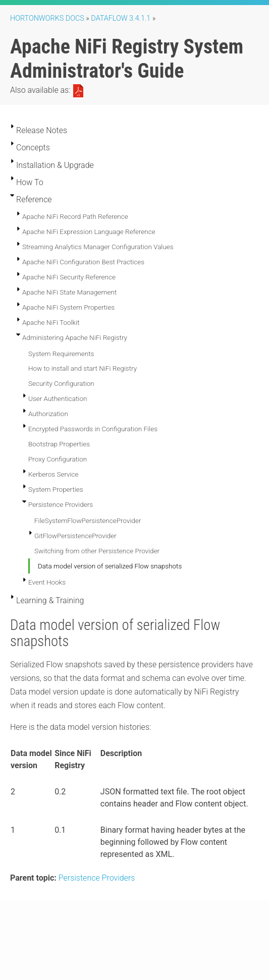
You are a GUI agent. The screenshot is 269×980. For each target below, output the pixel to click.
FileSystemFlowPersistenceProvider (88, 521)
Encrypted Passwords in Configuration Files (93, 429)
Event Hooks (47, 582)
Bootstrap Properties (59, 444)
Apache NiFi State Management (69, 292)
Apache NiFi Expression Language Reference (89, 232)
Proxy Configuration (58, 459)
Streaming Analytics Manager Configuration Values (98, 247)
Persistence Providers (61, 504)
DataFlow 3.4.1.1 (121, 18)
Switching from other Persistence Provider (97, 551)
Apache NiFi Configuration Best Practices (83, 262)
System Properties (56, 489)
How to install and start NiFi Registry (83, 368)
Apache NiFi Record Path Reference (75, 216)
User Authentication (58, 398)
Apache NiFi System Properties (68, 307)
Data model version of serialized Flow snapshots (110, 566)
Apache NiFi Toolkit (51, 322)
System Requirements (61, 354)
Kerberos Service (53, 474)
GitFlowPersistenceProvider (75, 536)
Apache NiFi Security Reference (69, 277)
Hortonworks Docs (47, 18)
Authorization (48, 414)
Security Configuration (61, 383)
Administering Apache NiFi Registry (75, 337)
